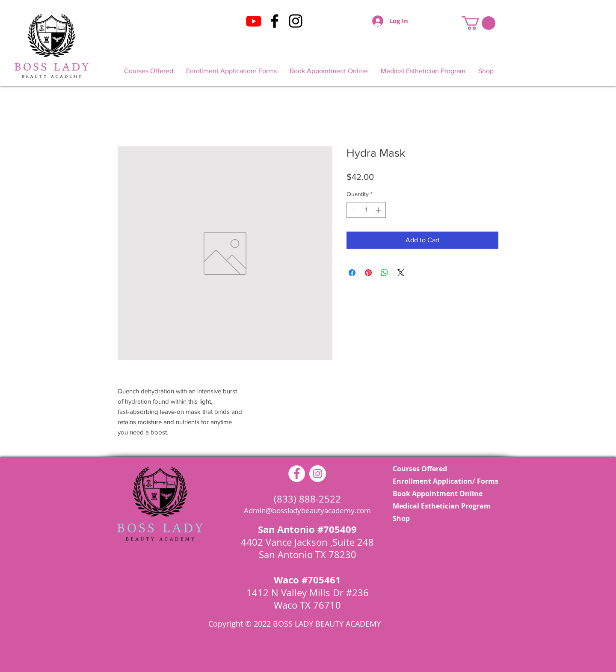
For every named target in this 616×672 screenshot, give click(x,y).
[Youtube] (254, 21)
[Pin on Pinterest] (368, 273)
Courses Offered (420, 469)
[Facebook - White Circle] (297, 474)
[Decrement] (353, 210)
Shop (401, 518)
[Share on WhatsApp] (385, 273)
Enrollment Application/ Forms (439, 481)
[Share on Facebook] (352, 273)
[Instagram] (296, 21)
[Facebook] (275, 21)
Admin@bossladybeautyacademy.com (307, 510)
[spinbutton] (366, 210)
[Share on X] (401, 273)
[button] (479, 23)
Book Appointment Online (438, 494)
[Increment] (379, 210)
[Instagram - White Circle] (318, 474)
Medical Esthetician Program (439, 506)
